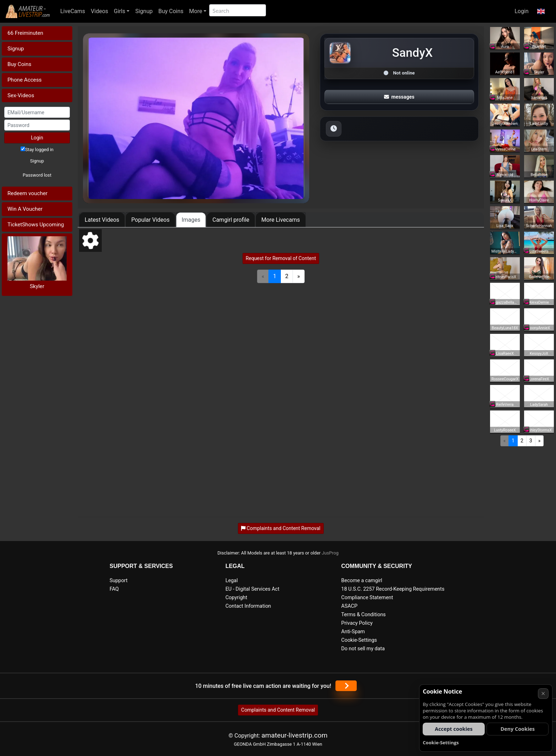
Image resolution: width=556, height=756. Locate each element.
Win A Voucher (25, 209)
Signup (144, 11)
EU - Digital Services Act (252, 589)
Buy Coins (171, 11)
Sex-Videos (21, 95)
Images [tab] (191, 220)
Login (521, 11)
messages (399, 97)
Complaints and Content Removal (278, 710)
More (196, 11)
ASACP (349, 606)
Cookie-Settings (359, 640)
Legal (232, 581)
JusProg (330, 553)
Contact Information (248, 606)
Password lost (37, 175)
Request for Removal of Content (281, 258)
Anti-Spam (353, 632)
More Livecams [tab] (281, 220)
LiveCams (73, 11)
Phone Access (24, 80)
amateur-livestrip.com (294, 735)
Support (119, 581)
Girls (119, 11)
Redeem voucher (27, 193)
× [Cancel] (543, 693)
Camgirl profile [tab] (231, 220)
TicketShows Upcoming (36, 225)
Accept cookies (454, 729)
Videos (99, 11)
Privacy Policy (357, 623)
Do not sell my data (363, 649)
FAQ (114, 589)
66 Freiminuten (25, 33)
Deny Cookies (518, 729)
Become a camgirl (362, 581)
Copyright (236, 598)
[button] (541, 11)
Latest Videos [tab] (102, 220)
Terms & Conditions (363, 615)
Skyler (37, 286)
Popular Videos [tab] (150, 220)
